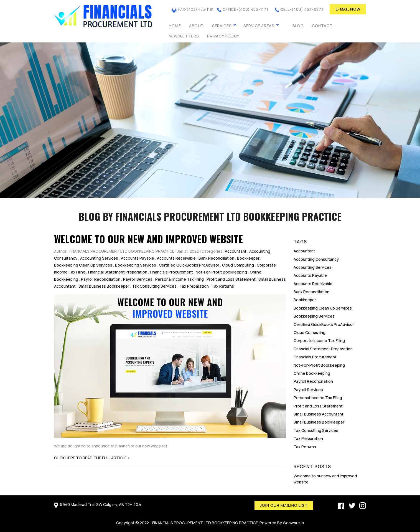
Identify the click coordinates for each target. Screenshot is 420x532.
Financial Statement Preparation (118, 272)
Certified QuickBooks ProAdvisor (189, 265)
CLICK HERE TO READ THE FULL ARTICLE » (92, 458)
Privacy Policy (223, 36)
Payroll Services (138, 279)
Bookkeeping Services (136, 265)
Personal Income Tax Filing (180, 279)
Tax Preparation (194, 286)
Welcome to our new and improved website (148, 239)
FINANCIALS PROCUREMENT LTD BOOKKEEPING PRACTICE (205, 523)
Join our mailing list (284, 505)
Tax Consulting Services (154, 286)
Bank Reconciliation (216, 258)
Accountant (236, 251)
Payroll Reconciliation (101, 279)
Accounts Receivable (176, 258)
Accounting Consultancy (316, 259)
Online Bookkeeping (312, 373)
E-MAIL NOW (348, 9)
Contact (322, 26)
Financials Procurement (171, 272)
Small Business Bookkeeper (104, 286)
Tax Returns (223, 286)
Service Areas (259, 26)
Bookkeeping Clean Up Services (83, 265)
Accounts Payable (138, 258)
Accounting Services (99, 258)
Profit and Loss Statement (231, 279)
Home (175, 26)
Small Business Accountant (319, 414)
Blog (298, 26)
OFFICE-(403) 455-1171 (245, 9)
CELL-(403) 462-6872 (302, 9)
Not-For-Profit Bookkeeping (221, 272)
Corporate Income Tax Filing (319, 340)
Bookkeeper (248, 258)
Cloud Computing (238, 265)
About (196, 26)
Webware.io (293, 523)
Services (222, 26)
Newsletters (184, 36)
